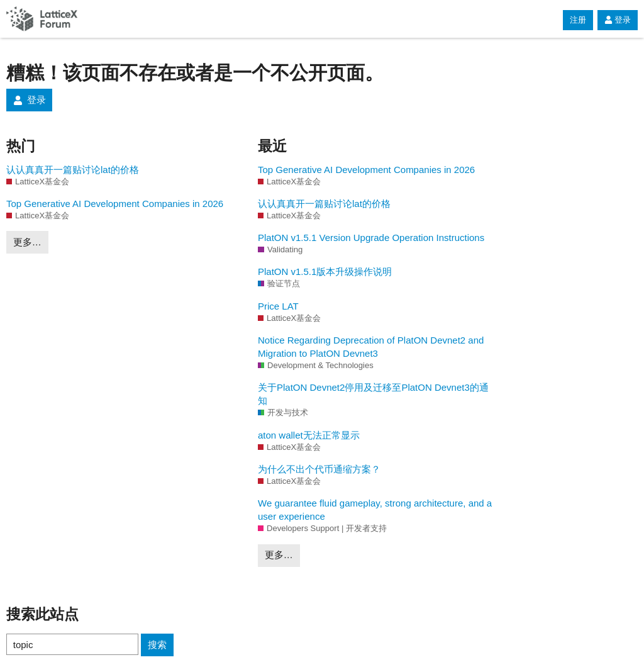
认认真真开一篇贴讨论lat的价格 (73, 170)
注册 (578, 20)
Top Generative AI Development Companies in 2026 (115, 204)
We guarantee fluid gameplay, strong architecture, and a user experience (375, 510)
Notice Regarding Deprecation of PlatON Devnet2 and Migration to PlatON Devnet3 (371, 347)
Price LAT (278, 306)
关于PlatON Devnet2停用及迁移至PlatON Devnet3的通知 (373, 394)
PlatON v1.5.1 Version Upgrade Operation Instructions (371, 238)
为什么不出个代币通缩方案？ (319, 469)
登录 (618, 20)
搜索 (157, 645)
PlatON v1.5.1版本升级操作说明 (325, 272)
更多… (27, 242)
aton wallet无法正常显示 (309, 435)
